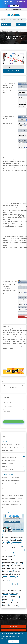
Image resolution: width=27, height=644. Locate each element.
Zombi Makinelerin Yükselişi (9, 492)
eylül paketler (17, 565)
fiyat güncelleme (7, 575)
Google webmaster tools (16, 538)
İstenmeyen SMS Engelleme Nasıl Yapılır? (13, 495)
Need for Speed (19, 553)
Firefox (19, 541)
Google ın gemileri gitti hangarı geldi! (12, 481)
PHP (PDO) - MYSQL (8, 464)
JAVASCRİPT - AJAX (8, 470)
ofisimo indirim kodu (7, 599)
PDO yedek (5, 541)
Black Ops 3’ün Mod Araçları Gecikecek (12, 498)
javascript (21, 569)
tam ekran (5, 556)
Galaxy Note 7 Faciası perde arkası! (11, 505)
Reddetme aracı (6, 547)
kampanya (5, 578)
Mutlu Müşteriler (14, 6)
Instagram (12, 556)
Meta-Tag (22, 550)
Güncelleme (5, 538)
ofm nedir (20, 547)
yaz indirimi (12, 578)
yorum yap (18, 590)
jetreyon (15, 584)
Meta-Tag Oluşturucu (8, 553)
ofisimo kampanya (7, 559)
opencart (5, 606)
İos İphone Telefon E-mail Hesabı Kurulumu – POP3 (11, 31)
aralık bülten (6, 565)
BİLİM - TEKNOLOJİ (8, 451)
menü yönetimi (6, 569)
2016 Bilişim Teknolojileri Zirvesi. (11, 501)
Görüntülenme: (14, 71)
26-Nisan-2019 (13, 67)
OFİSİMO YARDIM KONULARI (10, 448)
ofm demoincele (14, 550)
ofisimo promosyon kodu (9, 562)
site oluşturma (14, 593)
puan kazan (5, 593)
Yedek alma (13, 541)
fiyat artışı (18, 572)
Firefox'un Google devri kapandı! (11, 478)
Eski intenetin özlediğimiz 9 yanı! (11, 508)
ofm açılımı (5, 550)
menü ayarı (14, 569)
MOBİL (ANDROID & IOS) (9, 457)
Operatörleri (5, 572)
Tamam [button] (13, 641)
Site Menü (20, 24)
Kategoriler (6, 24)
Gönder (13, 422)
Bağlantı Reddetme (17, 544)
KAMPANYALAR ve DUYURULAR (11, 445)
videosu (16, 606)
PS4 (3, 544)
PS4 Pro (8, 544)
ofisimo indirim (16, 575)
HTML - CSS (6, 467)
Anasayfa (2, 30)
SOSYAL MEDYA (7, 454)
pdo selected (6, 581)
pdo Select (13, 581)
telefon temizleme (7, 584)
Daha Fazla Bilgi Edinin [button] (7, 638)
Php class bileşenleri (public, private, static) (13, 484)
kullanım (11, 606)
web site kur (5, 596)
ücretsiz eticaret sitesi (8, 587)
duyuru (12, 572)
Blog (6, 30)
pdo (18, 578)
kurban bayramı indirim (8, 603)
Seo (11, 565)
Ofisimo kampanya (15, 596)
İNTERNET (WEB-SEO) (8, 460)
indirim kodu (20, 562)
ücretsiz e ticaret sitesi (8, 590)
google (14, 547)
